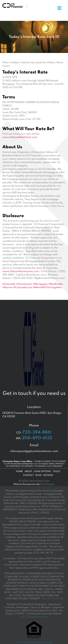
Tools (56, 471)
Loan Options (42, 471)
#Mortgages (40, 284)
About (28, 471)
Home (19, 471)
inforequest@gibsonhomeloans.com (34, 451)
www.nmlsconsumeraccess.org (34, 642)
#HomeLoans (24, 284)
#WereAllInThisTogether (47, 288)
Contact (28, 475)
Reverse (48, 475)
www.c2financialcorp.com (34, 617)
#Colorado (9, 284)
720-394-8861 (37, 432)
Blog (39, 475)
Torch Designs (47, 484)
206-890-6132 (37, 438)
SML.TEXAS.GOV (51, 599)
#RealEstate (56, 284)
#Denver (8, 288)
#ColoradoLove (23, 288)
